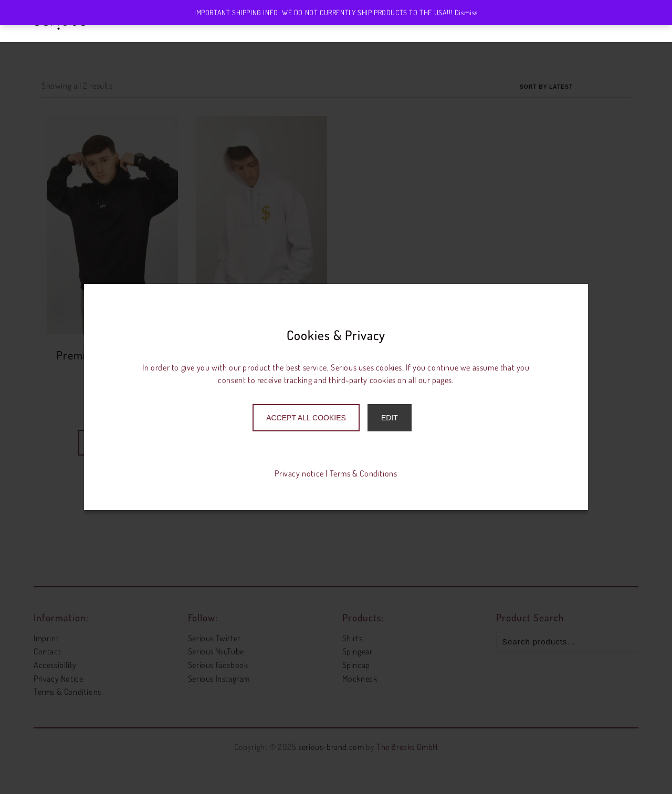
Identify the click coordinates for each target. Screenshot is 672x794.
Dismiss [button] (466, 12)
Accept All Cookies (306, 418)
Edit (390, 418)
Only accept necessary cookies (336, 442)
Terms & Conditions (364, 473)
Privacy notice (299, 473)
